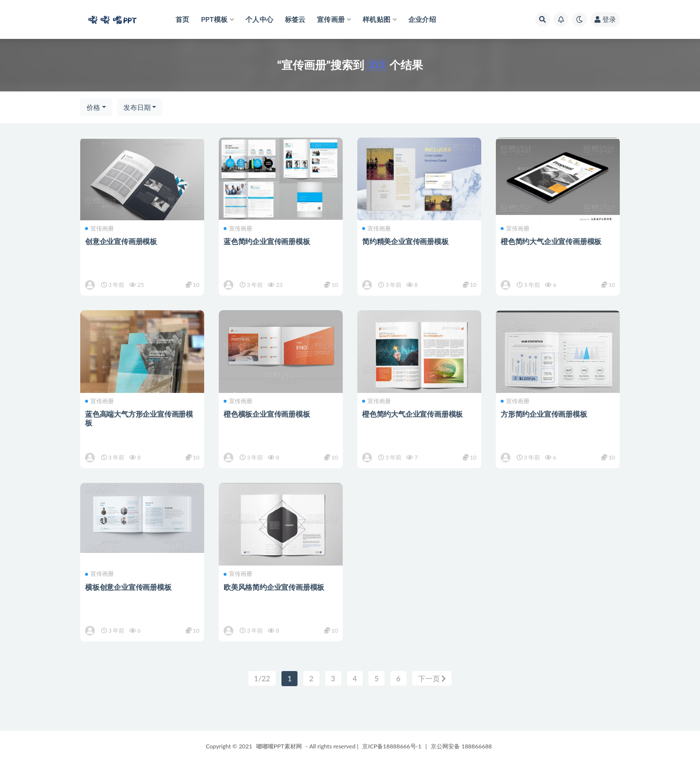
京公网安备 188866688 (461, 746)
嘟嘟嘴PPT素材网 (279, 746)
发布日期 (137, 107)
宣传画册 (99, 229)
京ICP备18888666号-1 (392, 746)
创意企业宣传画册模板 (121, 241)
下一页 (432, 678)
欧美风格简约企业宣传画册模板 (274, 587)
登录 (605, 19)
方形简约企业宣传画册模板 (544, 414)
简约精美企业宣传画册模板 (405, 241)
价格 (93, 107)
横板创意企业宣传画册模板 (128, 587)
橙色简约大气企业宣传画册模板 (551, 241)
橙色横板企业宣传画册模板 (267, 414)
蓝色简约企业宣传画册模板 (267, 241)
